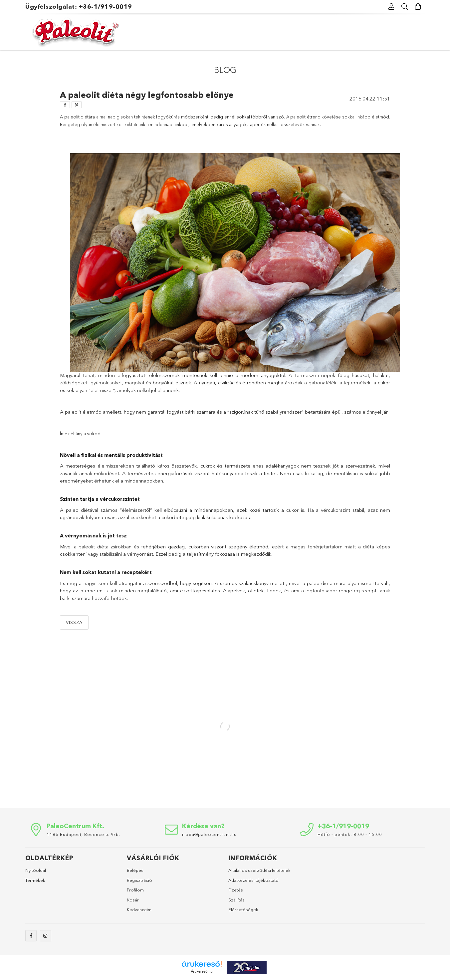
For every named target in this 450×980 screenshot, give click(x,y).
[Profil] (391, 7)
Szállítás (236, 900)
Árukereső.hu (202, 971)
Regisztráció (139, 880)
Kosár (133, 900)
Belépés (135, 870)
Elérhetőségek (243, 909)
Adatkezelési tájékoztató (253, 880)
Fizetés (236, 890)
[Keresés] (405, 7)
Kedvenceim (139, 909)
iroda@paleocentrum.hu (209, 834)
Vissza (74, 622)
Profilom (135, 890)
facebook (31, 936)
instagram (46, 936)
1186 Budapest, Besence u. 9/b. (83, 834)
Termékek (35, 880)
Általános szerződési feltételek (259, 870)
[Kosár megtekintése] (418, 7)
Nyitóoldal (36, 870)
